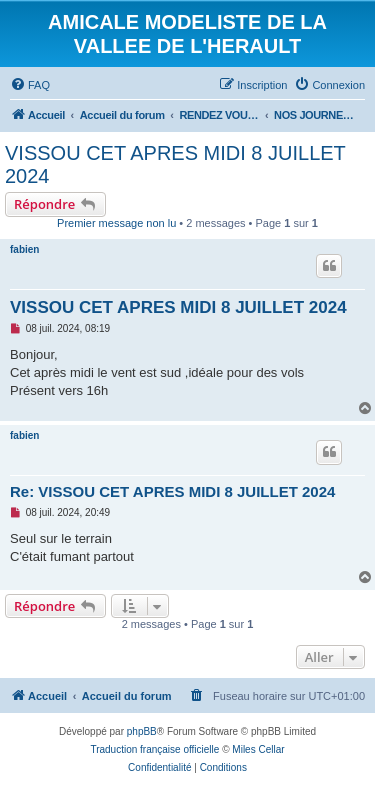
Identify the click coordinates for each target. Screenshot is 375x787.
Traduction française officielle (154, 749)
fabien (24, 249)
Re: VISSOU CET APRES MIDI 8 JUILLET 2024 (172, 491)
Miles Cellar (258, 749)
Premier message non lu (116, 223)
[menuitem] (30, 85)
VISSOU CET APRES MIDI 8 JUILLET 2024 (175, 164)
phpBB (142, 731)
